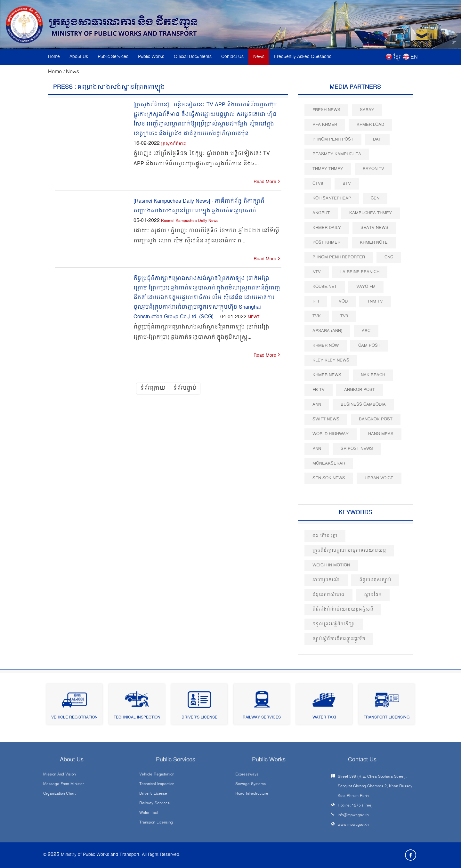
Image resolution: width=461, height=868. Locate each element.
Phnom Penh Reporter (339, 257)
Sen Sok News (329, 478)
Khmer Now (326, 346)
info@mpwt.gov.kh (353, 815)
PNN (317, 449)
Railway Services (262, 718)
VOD (343, 301)
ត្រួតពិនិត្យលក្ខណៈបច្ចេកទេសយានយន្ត (349, 551)
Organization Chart (59, 794)
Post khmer (326, 243)
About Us (79, 57)
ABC (366, 331)
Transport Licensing (387, 718)
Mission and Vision (59, 775)
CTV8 (318, 184)
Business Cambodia (363, 405)
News (259, 57)
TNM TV (375, 301)
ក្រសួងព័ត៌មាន (174, 144)
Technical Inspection (137, 718)
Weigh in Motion (331, 565)
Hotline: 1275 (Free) (355, 806)
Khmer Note (374, 243)
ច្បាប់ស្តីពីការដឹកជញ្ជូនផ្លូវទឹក (339, 639)
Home (54, 57)
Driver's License (199, 718)
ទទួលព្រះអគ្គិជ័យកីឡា (334, 624)
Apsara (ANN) (327, 331)
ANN (317, 405)
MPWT (254, 317)
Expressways (247, 775)
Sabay (367, 110)
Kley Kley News (331, 360)
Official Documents (193, 57)
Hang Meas (381, 434)
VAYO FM (366, 287)
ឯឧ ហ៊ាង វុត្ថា (325, 536)
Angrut (321, 213)
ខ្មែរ (397, 57)
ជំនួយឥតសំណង (328, 595)
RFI (316, 301)
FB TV (319, 390)
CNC (389, 257)
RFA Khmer (325, 125)
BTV (347, 184)
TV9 (344, 316)
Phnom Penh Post (333, 139)
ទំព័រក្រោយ (153, 388)
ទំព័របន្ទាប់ (185, 388)
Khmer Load (370, 125)
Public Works (151, 57)
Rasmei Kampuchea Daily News (190, 221)
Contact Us (232, 57)
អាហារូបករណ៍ (326, 580)
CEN (375, 198)
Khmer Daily (327, 228)
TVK (317, 316)
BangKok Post (376, 419)
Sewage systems (251, 784)
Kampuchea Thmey (371, 213)
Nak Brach (373, 375)
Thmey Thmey (328, 169)
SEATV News (374, 228)
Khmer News (327, 375)
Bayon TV (373, 169)
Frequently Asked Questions (303, 57)
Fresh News (326, 110)
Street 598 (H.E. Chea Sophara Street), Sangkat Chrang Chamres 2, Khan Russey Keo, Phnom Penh (375, 787)
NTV (317, 272)
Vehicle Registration (74, 718)
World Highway (331, 434)
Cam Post (369, 346)
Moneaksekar (329, 463)
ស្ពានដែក (373, 595)
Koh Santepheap (332, 198)
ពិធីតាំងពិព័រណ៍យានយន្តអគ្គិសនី (343, 609)
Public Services (113, 57)
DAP (377, 139)
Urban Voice (379, 478)
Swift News (326, 419)
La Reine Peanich (360, 272)
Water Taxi (324, 718)
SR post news (357, 449)
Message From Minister (64, 784)
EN (414, 57)
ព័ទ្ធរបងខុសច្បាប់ (375, 580)
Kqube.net (325, 287)
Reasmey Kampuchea (337, 154)
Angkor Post (360, 390)
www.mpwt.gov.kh (353, 825)
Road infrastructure (252, 794)
